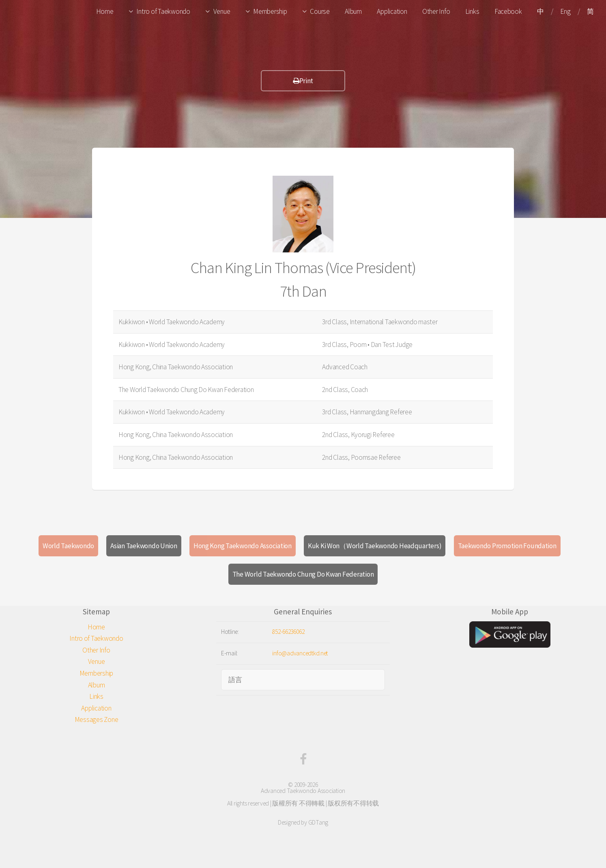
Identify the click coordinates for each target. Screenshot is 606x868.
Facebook (508, 11)
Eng (565, 11)
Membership (270, 11)
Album (353, 11)
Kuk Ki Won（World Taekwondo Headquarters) (375, 546)
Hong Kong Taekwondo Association (243, 546)
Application (392, 11)
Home (105, 11)
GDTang (318, 822)
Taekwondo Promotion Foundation (507, 546)
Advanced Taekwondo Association (303, 791)
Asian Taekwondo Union (144, 546)
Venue (222, 11)
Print (303, 81)
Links (472, 11)
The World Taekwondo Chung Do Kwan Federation (303, 574)
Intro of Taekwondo (163, 11)
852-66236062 (288, 632)
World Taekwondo (68, 546)
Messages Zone (97, 719)
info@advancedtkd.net (300, 653)
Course (320, 11)
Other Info (436, 11)
